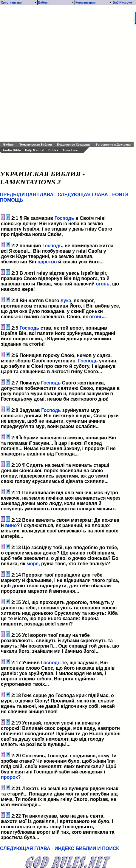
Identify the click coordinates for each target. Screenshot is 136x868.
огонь (103, 284)
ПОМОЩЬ (12, 200)
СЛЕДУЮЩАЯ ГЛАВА (83, 195)
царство (47, 262)
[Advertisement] (68, 73)
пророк (9, 777)
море (33, 564)
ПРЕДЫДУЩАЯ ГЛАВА (27, 195)
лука (66, 301)
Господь (64, 218)
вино (11, 525)
